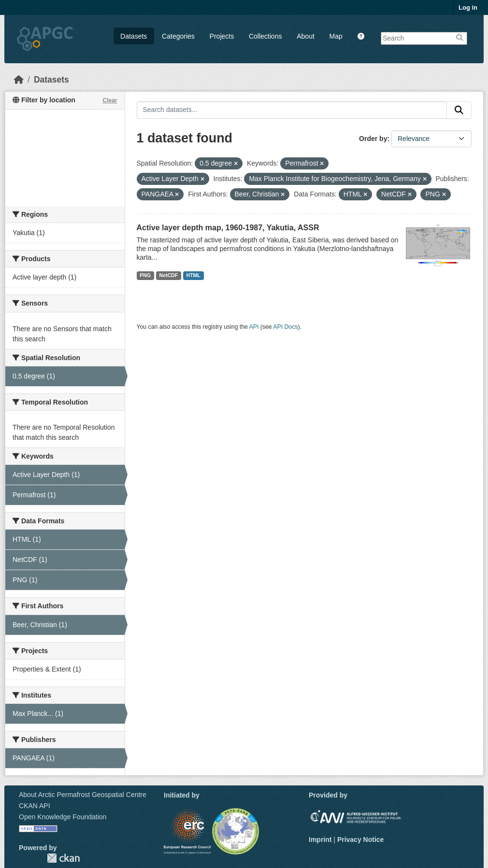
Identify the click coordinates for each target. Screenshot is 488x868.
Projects (222, 36)
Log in (468, 7)
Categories (178, 36)
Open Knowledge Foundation (63, 817)
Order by (373, 139)
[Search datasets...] (292, 110)
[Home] (19, 80)
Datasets (134, 36)
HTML (194, 275)
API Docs (285, 327)
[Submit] (459, 110)
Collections (265, 36)
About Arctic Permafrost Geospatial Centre (83, 795)
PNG (145, 275)
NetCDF (169, 275)
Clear (110, 100)
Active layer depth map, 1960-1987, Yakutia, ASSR (228, 228)
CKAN (63, 858)
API (254, 327)
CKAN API (35, 806)
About (306, 36)
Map (336, 36)
